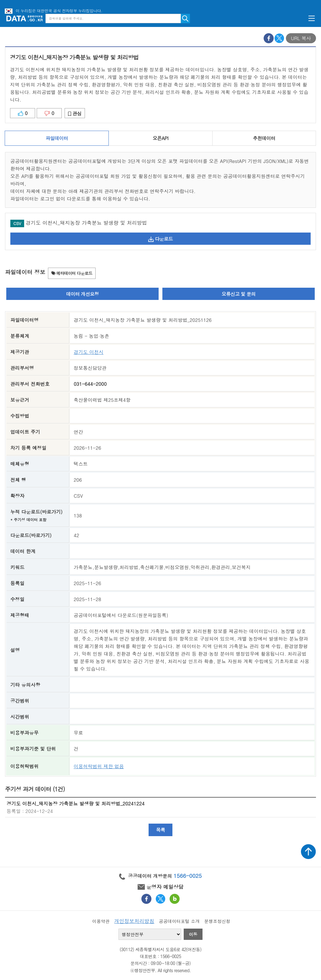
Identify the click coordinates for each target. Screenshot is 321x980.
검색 (185, 18)
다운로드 (160, 239)
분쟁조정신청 (217, 921)
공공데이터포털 (24, 18)
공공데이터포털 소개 (179, 921)
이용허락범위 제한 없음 (99, 766)
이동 (193, 934)
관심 (75, 113)
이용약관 (101, 921)
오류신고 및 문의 (239, 294)
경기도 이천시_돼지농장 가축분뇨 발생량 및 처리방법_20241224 (76, 803)
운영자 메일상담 (160, 887)
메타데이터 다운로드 (72, 273)
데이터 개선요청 (82, 294)
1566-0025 (188, 876)
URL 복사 (301, 38)
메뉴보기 (312, 18)
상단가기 (308, 852)
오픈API (160, 138)
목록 (161, 830)
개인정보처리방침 (134, 921)
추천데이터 (264, 138)
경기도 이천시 (89, 352)
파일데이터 (57, 138)
